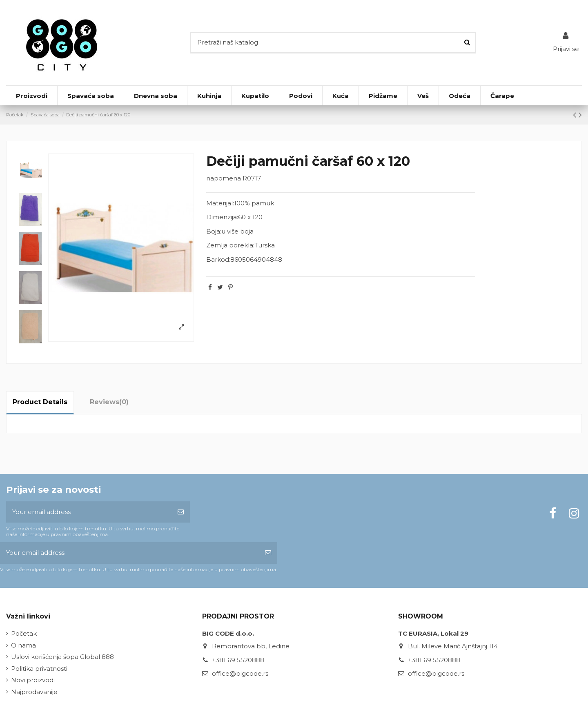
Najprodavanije (34, 692)
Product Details (40, 402)
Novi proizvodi (33, 680)
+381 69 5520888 (238, 660)
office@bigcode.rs (240, 673)
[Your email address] (89, 512)
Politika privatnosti (39, 669)
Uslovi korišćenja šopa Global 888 (62, 657)
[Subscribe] (181, 512)
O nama (23, 645)
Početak (24, 633)
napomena (224, 178)
